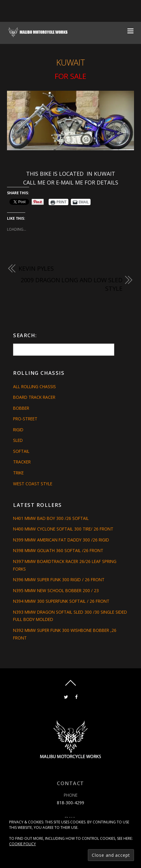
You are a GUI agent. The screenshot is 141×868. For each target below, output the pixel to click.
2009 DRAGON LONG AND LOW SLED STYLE (72, 284)
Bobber (21, 408)
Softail (21, 451)
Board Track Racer (34, 397)
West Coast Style (33, 484)
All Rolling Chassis (34, 387)
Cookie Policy (22, 844)
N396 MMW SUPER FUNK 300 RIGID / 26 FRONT (59, 580)
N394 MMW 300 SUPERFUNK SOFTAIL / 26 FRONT (61, 601)
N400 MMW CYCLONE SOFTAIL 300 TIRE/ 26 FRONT (63, 529)
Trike (18, 473)
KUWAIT (71, 62)
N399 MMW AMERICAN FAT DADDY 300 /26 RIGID (61, 540)
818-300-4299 (70, 803)
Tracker (22, 462)
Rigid (18, 430)
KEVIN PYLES (36, 268)
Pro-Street (25, 419)
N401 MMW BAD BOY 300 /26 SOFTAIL (51, 518)
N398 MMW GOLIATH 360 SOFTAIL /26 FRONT (58, 550)
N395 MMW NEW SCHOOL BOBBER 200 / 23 (56, 590)
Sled (18, 440)
